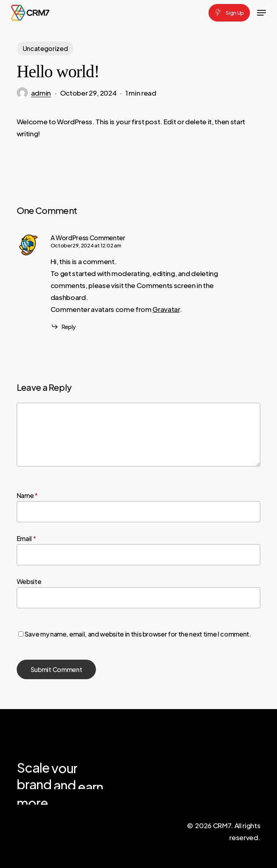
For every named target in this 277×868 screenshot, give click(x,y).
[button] (261, 13)
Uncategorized (45, 48)
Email (26, 538)
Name (27, 495)
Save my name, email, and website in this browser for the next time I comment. (138, 634)
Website (29, 581)
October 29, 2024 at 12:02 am (86, 245)
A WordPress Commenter (88, 238)
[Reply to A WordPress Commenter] (63, 327)
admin (41, 93)
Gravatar (166, 309)
